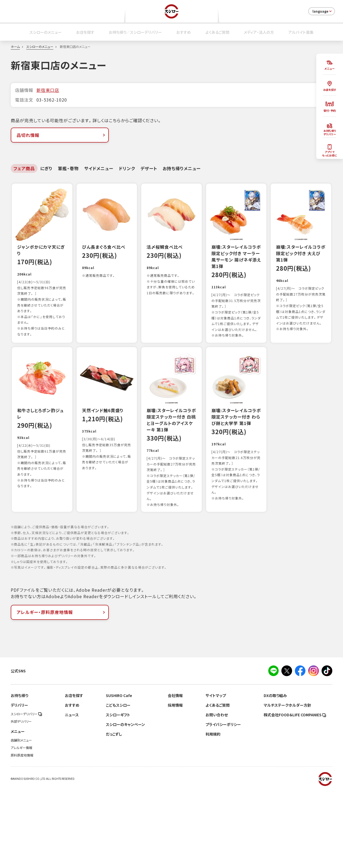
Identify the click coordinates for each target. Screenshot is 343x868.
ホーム (15, 47)
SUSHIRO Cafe (119, 773)
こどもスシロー (118, 783)
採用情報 (175, 783)
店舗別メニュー (21, 818)
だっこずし (114, 812)
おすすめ (184, 32)
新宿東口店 (48, 90)
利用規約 (213, 812)
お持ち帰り (19, 773)
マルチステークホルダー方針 (287, 783)
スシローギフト (118, 793)
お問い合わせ (217, 793)
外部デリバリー (21, 799)
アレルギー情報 (21, 826)
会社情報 (175, 773)
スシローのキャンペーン (125, 802)
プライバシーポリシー (223, 802)
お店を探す (85, 32)
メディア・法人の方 (259, 32)
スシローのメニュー (46, 32)
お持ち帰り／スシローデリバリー (135, 32)
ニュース (72, 793)
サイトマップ (216, 773)
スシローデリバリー (26, 792)
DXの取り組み (275, 773)
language (323, 11)
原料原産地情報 (22, 833)
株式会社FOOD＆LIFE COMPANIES (295, 793)
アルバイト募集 (301, 32)
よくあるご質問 (217, 32)
